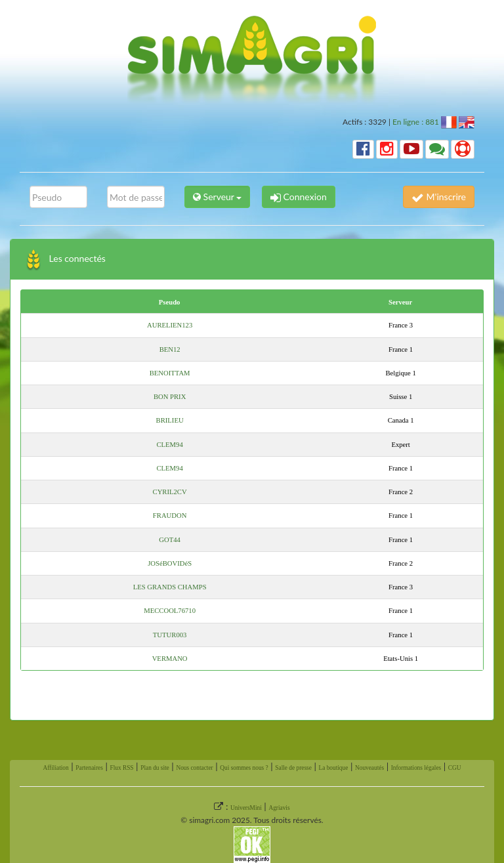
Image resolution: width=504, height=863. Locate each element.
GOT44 (170, 540)
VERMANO (170, 659)
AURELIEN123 (170, 325)
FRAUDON (170, 516)
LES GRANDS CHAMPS (170, 587)
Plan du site (155, 768)
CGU (455, 768)
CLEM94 (169, 445)
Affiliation (55, 768)
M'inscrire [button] (439, 197)
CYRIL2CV (170, 492)
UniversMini (246, 808)
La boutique (333, 768)
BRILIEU (170, 420)
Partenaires (89, 768)
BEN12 (170, 349)
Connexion (299, 197)
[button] (363, 149)
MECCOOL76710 (170, 611)
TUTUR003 (170, 635)
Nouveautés (369, 768)
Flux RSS (121, 768)
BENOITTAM (170, 373)
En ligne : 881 (416, 122)
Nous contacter (194, 768)
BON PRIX (170, 397)
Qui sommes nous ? (244, 768)
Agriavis (279, 808)
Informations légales (416, 768)
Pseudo (170, 302)
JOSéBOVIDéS (170, 563)
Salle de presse (293, 768)
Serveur (400, 302)
